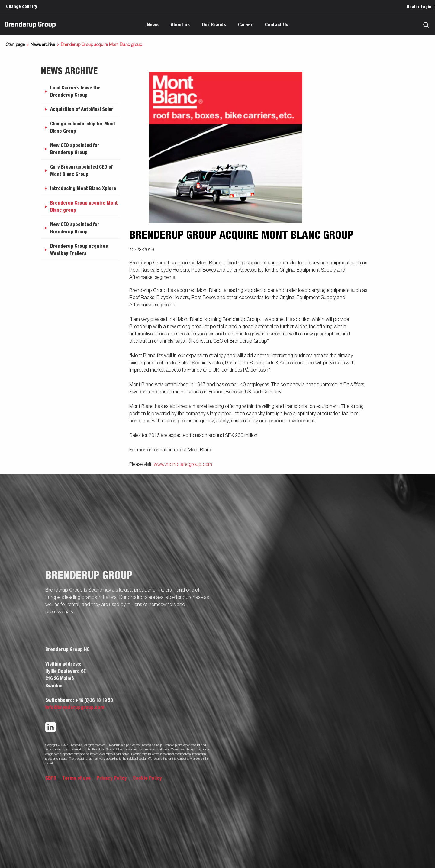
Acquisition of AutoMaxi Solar (82, 109)
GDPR (51, 778)
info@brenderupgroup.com (75, 708)
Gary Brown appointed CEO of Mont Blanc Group (81, 171)
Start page (15, 45)
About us (180, 25)
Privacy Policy (112, 778)
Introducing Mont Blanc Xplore (83, 189)
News (153, 25)
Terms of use (77, 778)
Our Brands (214, 25)
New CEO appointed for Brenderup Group (75, 149)
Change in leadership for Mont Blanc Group (83, 127)
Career (245, 25)
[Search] (426, 25)
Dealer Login (419, 7)
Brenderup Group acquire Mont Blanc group (84, 207)
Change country (22, 7)
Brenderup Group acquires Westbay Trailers (79, 250)
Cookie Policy (147, 778)
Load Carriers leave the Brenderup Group (75, 92)
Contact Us (277, 25)
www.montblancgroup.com (183, 465)
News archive (43, 45)
